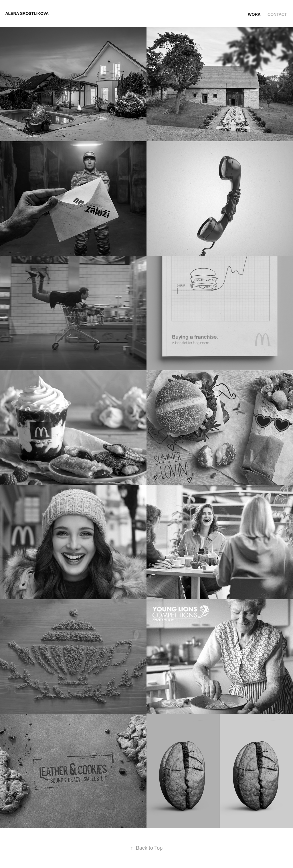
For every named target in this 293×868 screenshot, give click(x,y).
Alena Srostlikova (27, 13)
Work (254, 14)
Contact (277, 14)
